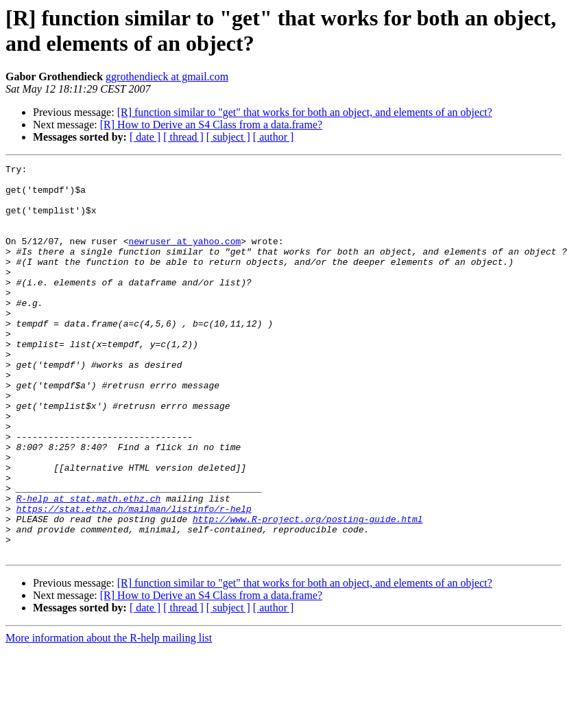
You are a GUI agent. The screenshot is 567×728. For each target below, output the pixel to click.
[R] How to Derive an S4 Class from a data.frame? (211, 125)
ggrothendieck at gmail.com (167, 77)
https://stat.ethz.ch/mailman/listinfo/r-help (134, 578)
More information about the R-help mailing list (109, 716)
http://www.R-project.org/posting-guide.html (307, 591)
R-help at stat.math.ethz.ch (89, 566)
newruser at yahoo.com (184, 257)
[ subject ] (228, 137)
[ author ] (274, 137)
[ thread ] (183, 137)
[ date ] (145, 137)
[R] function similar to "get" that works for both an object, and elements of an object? (305, 112)
